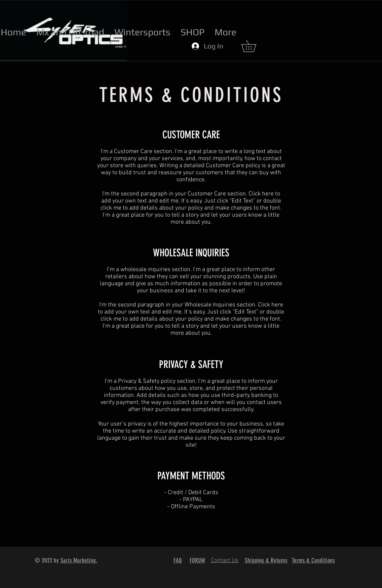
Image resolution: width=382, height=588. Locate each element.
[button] (255, 46)
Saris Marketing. (79, 560)
